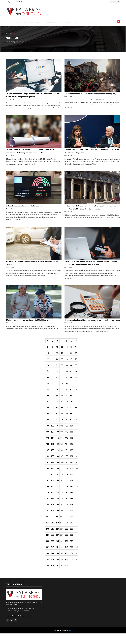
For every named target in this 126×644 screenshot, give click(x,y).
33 (68, 371)
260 (48, 576)
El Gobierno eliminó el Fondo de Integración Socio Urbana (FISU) (91, 94)
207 (63, 526)
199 (58, 520)
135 (53, 464)
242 (63, 557)
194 (68, 514)
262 (58, 576)
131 (68, 458)
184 (53, 507)
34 (73, 371)
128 (53, 458)
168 (78, 489)
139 (73, 464)
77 (78, 408)
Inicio (9, 22)
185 (58, 507)
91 (78, 420)
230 (73, 545)
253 (48, 570)
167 (73, 489)
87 (58, 420)
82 (68, 414)
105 (78, 433)
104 (73, 433)
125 (73, 451)
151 (63, 476)
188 (73, 507)
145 (68, 470)
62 (73, 395)
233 (53, 551)
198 (53, 520)
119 (78, 445)
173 (68, 495)
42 (78, 377)
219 (53, 538)
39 (63, 377)
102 (63, 433)
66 (58, 402)
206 (58, 526)
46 (63, 383)
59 (58, 395)
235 (63, 551)
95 (63, 427)
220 (58, 538)
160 (73, 482)
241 (58, 557)
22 (48, 364)
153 (73, 476)
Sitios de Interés (64, 22)
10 (58, 352)
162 (48, 489)
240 (53, 557)
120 (48, 451)
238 (78, 551)
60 (63, 395)
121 (53, 451)
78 (48, 414)
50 (48, 389)
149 (53, 476)
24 (58, 364)
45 (58, 383)
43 (48, 383)
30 (53, 371)
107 (53, 439)
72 (53, 408)
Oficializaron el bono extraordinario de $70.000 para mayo (30, 321)
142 (53, 470)
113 (48, 445)
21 (78, 358)
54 (68, 389)
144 (63, 470)
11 (63, 352)
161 (78, 482)
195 (73, 514)
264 (68, 576)
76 (73, 408)
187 (68, 507)
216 (73, 532)
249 (63, 563)
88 (63, 420)
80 (58, 414)
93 (53, 427)
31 (58, 371)
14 (78, 352)
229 (68, 545)
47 (68, 383)
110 (68, 439)
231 (78, 545)
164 (58, 489)
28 (78, 364)
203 (78, 520)
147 (78, 470)
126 (78, 451)
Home (8, 34)
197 (48, 520)
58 (53, 395)
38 (58, 377)
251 (73, 563)
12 (68, 352)
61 (68, 395)
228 (63, 545)
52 (58, 389)
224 (78, 538)
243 (68, 557)
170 (53, 495)
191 (53, 514)
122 (58, 451)
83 (73, 414)
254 (53, 570)
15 (48, 358)
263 (63, 576)
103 (68, 433)
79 (53, 414)
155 (48, 482)
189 (78, 507)
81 (63, 414)
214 (63, 532)
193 (63, 514)
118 (73, 445)
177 (53, 501)
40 (68, 377)
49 (78, 383)
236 (68, 551)
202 (73, 520)
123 (63, 451)
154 (78, 476)
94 (58, 427)
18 (63, 358)
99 (48, 433)
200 (63, 520)
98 (78, 427)
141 (48, 470)
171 (58, 495)
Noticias (16, 22)
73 (58, 408)
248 (58, 563)
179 (63, 501)
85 (48, 420)
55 (73, 389)
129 (58, 458)
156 (53, 482)
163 (53, 489)
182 (78, 501)
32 (63, 371)
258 (73, 570)
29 (48, 371)
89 (68, 420)
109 (63, 439)
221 (63, 538)
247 (53, 563)
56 (78, 389)
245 (78, 557)
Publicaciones (40, 22)
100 (53, 433)
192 (58, 514)
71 (48, 408)
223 (73, 538)
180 (68, 501)
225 (48, 545)
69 (73, 402)
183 (48, 507)
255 (58, 570)
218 (48, 538)
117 (68, 445)
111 (73, 439)
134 (48, 464)
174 (73, 495)
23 (53, 364)
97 (73, 427)
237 (73, 551)
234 (58, 551)
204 (48, 526)
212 (53, 532)
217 (78, 532)
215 (68, 532)
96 (68, 427)
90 (73, 420)
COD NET (72, 641)
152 (68, 476)
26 (68, 364)
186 (63, 507)
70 (78, 402)
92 (48, 427)
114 (53, 445)
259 (78, 570)
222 (68, 538)
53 (63, 389)
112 (78, 439)
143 (58, 470)
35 (78, 371)
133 (78, 458)
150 (58, 476)
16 (53, 358)
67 (63, 402)
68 (68, 402)
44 (53, 383)
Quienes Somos (78, 22)
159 (68, 482)
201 (68, 520)
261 (53, 576)
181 (73, 501)
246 (48, 563)
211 (48, 532)
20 (73, 358)
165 (63, 489)
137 (63, 464)
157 (58, 482)
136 (58, 464)
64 (48, 402)
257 (68, 570)
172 (63, 495)
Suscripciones (91, 22)
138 (68, 464)
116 (63, 445)
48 (73, 383)
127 (48, 458)
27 (73, 364)
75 (68, 408)
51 (53, 389)
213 (58, 532)
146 (73, 470)
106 (48, 439)
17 (58, 358)
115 (58, 445)
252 (78, 563)
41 (73, 377)
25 (63, 364)
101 (58, 433)
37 (53, 377)
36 (48, 376)
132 (73, 458)
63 (78, 395)
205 (53, 526)
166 (68, 489)
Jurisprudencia (27, 22)
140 (78, 464)
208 (68, 526)
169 (48, 495)
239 (48, 557)
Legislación (52, 22)
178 (58, 501)
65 (53, 402)
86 (53, 420)
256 (63, 570)
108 (58, 439)
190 (48, 514)
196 (78, 514)
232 (48, 551)
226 (53, 545)
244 (73, 557)
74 (63, 408)
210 (78, 526)
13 (73, 352)
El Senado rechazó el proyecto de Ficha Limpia (25, 207)
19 (68, 358)
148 (48, 476)
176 (48, 501)
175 (78, 495)
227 (58, 545)
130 (63, 458)
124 (68, 451)
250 (68, 563)
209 (73, 526)
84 (78, 414)
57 (48, 395)
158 (63, 482)
